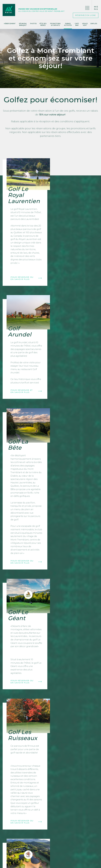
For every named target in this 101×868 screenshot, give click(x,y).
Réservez (84, 15)
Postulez (25, 838)
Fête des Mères (43, 25)
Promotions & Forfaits (55, 25)
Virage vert (85, 25)
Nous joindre (19, 785)
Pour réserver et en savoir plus (75, 253)
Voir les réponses (83, 779)
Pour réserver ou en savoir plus (26, 283)
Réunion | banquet (23, 25)
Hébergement (10, 24)
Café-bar (77, 25)
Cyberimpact (56, 800)
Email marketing (46, 800)
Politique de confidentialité (51, 865)
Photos (33, 24)
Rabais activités (68, 25)
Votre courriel (51, 784)
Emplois (94, 24)
